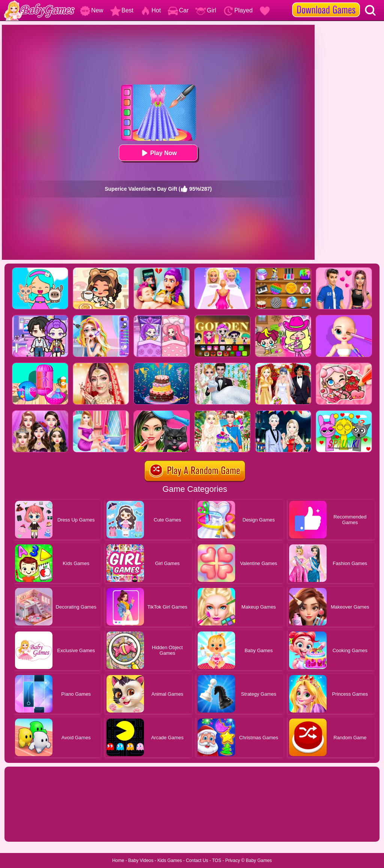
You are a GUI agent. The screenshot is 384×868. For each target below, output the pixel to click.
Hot (151, 10)
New (91, 10)
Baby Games (259, 860)
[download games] (326, 3)
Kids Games (170, 860)
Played (238, 10)
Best (122, 10)
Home (118, 860)
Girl (206, 10)
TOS (217, 860)
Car (178, 10)
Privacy (233, 860)
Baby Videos (141, 860)
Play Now (158, 153)
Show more (30, 827)
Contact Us (197, 860)
